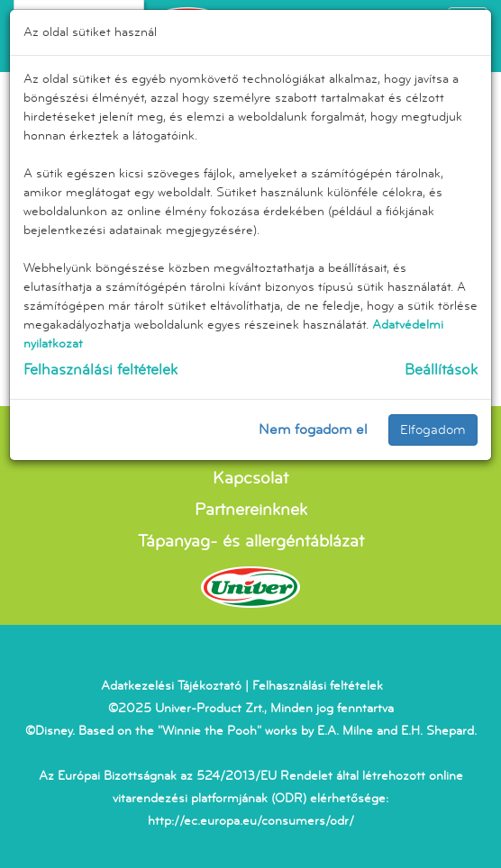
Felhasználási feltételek (100, 370)
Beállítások (441, 370)
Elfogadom (433, 430)
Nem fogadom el (313, 429)
